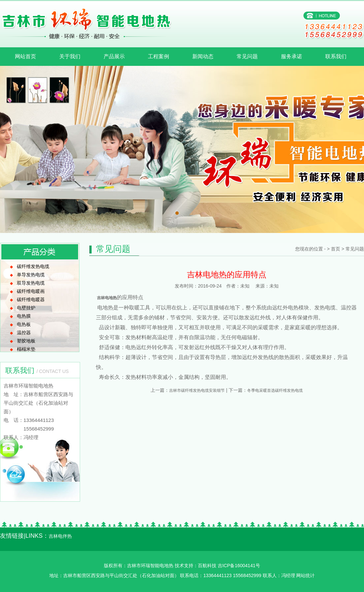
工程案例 (159, 56)
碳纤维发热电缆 (33, 266)
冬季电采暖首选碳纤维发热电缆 (275, 390)
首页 (336, 249)
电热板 (24, 324)
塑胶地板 (26, 341)
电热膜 (24, 316)
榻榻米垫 (26, 349)
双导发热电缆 (31, 283)
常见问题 (247, 56)
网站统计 (305, 575)
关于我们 (70, 56)
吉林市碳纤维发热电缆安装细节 (197, 390)
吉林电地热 (106, 298)
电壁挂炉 (26, 308)
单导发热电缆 (31, 275)
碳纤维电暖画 (31, 291)
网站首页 (25, 56)
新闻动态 (203, 56)
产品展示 (114, 56)
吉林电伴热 (60, 536)
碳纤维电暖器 (31, 299)
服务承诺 (292, 56)
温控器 (24, 333)
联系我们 (336, 56)
